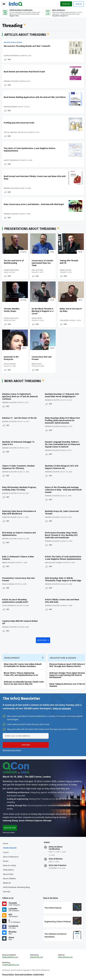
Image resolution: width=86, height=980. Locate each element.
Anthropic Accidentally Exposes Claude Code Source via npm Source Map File (24, 683)
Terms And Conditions (23, 974)
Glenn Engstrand (11, 56)
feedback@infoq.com (10, 957)
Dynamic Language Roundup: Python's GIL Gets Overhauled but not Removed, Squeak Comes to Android (63, 444)
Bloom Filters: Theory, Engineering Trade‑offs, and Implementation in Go (21, 674)
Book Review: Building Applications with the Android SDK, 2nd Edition (35, 97)
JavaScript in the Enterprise (11, 358)
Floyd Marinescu (9, 605)
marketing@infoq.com (11, 965)
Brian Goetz (37, 364)
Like (9, 59)
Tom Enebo (64, 320)
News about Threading (23, 381)
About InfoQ (8, 874)
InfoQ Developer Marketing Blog (16, 887)
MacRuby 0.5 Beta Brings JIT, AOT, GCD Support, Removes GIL (62, 467)
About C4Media (9, 878)
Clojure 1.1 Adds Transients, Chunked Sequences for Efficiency (18, 467)
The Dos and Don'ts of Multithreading (14, 262)
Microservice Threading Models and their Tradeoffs (27, 46)
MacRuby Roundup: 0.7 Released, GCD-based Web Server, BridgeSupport (62, 395)
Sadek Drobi (37, 318)
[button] (26, 745)
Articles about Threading (25, 35)
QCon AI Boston (56, 859)
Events (6, 861)
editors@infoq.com (65, 957)
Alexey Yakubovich (12, 160)
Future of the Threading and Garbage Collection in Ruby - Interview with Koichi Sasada (63, 490)
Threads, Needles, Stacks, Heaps (12, 310)
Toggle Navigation (4, 4)
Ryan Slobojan (8, 584)
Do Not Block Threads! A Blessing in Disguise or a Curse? (43, 311)
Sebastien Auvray (9, 517)
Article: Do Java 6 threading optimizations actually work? (15, 601)
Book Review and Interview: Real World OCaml (24, 72)
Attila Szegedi (10, 364)
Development (12, 658)
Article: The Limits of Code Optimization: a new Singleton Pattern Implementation (63, 558)
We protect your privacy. (12, 750)
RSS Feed (25, 24)
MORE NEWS (42, 640)
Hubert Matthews (11, 270)
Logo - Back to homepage (16, 4)
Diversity (7, 892)
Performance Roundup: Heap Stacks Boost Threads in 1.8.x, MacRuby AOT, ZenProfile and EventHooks (61, 535)
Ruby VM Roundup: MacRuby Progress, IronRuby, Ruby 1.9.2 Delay (19, 489)
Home (5, 843)
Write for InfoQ (9, 865)
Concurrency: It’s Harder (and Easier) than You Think (42, 263)
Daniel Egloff (66, 270)
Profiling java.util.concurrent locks (19, 123)
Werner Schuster (11, 81)
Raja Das (13, 132)
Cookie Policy (39, 974)
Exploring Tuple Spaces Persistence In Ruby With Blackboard (19, 512)
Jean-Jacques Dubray (53, 563)
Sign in (79, 4)
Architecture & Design (13, 42)
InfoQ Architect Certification (56, 848)
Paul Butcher (37, 270)
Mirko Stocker (8, 563)
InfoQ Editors (8, 870)
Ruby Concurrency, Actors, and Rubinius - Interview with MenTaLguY (34, 204)
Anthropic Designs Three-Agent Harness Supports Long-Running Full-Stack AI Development (67, 675)
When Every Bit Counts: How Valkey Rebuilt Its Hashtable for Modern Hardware (23, 665)
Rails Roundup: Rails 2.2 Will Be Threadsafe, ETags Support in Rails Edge (63, 579)
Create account (10, 848)
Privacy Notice (8, 974)
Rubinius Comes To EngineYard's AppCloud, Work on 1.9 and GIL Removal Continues (20, 397)
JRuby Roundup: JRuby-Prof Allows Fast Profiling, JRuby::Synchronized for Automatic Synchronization (62, 420)
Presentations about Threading (30, 229)
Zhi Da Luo (22, 132)
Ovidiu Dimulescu (11, 318)
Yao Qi (6, 132)
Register (66, 4)
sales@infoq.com (37, 957)
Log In (6, 852)
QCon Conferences (11, 857)
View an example (62, 708)
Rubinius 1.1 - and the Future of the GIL (20, 418)
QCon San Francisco (58, 865)
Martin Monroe (10, 107)
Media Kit (7, 883)
